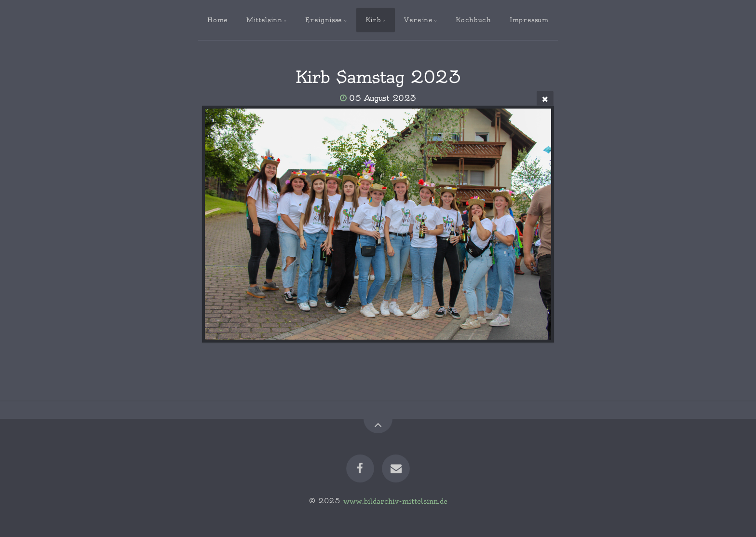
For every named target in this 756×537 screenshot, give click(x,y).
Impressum (529, 20)
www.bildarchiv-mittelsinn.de (395, 501)
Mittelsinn (264, 20)
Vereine (418, 20)
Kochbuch (473, 20)
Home (218, 20)
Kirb (373, 20)
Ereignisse (324, 20)
